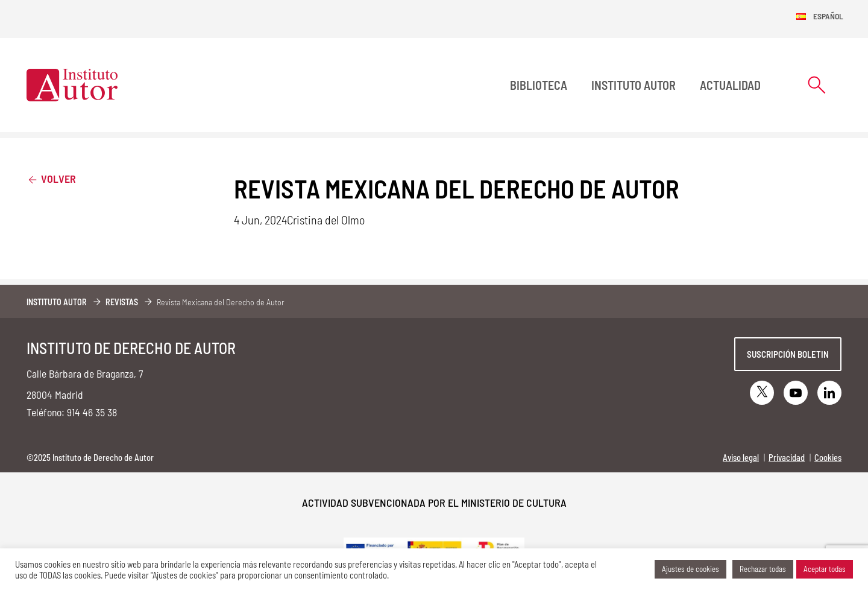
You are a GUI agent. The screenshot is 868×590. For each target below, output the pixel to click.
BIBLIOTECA (539, 85)
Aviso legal (741, 458)
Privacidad (787, 458)
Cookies (828, 458)
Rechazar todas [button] (763, 569)
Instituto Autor (634, 85)
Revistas (122, 302)
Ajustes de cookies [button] (690, 569)
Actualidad (730, 85)
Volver (51, 178)
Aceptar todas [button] (825, 569)
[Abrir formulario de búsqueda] (817, 85)
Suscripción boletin (788, 354)
